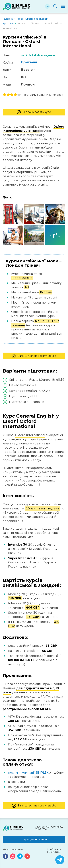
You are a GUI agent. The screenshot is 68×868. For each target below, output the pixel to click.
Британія (29, 62)
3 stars (12, 95)
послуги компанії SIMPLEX (28, 773)
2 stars (8, 95)
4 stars (15, 95)
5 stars (19, 95)
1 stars (5, 95)
